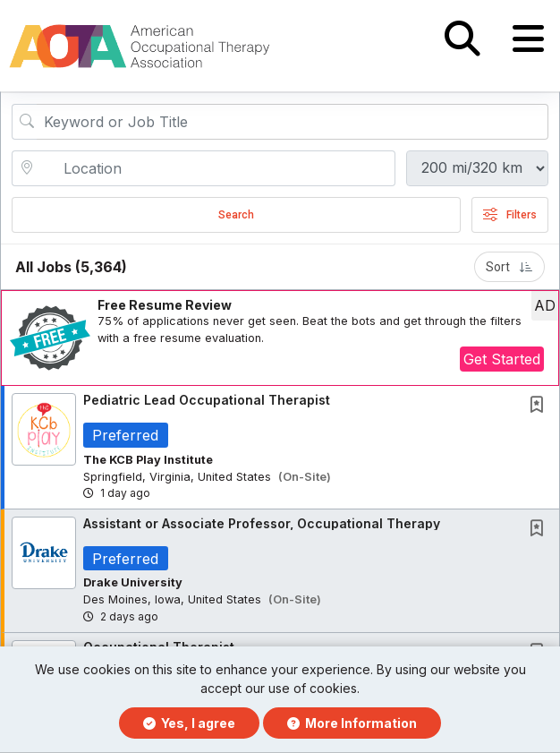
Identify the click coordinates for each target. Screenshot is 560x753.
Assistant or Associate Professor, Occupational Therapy (262, 524)
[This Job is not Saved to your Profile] (540, 407)
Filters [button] (510, 216)
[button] (528, 39)
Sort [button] (509, 268)
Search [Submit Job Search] (236, 216)
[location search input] (216, 169)
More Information (352, 723)
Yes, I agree (189, 723)
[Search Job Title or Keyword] (293, 123)
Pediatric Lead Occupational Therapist (207, 401)
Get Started (502, 360)
